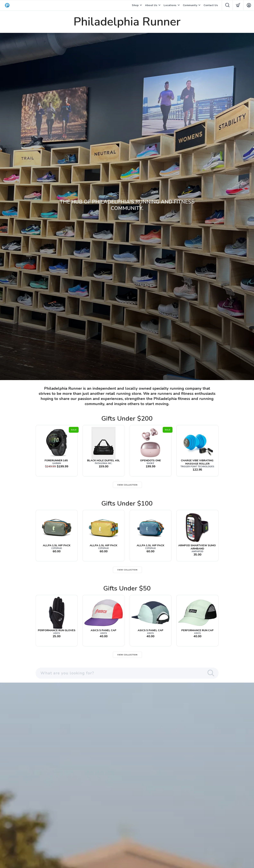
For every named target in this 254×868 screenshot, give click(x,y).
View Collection (127, 485)
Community (190, 5)
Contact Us (211, 5)
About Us (151, 5)
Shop (135, 5)
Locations (170, 5)
